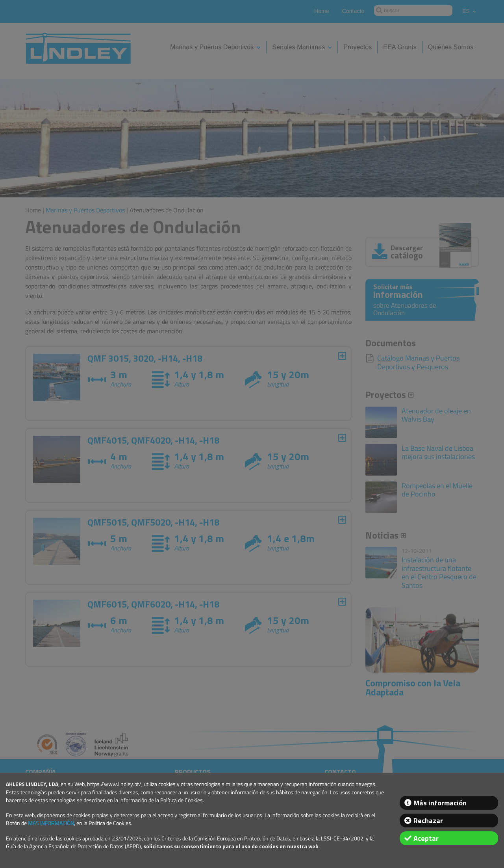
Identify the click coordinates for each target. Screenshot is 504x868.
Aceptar (426, 838)
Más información (440, 803)
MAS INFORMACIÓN (51, 823)
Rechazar (428, 821)
